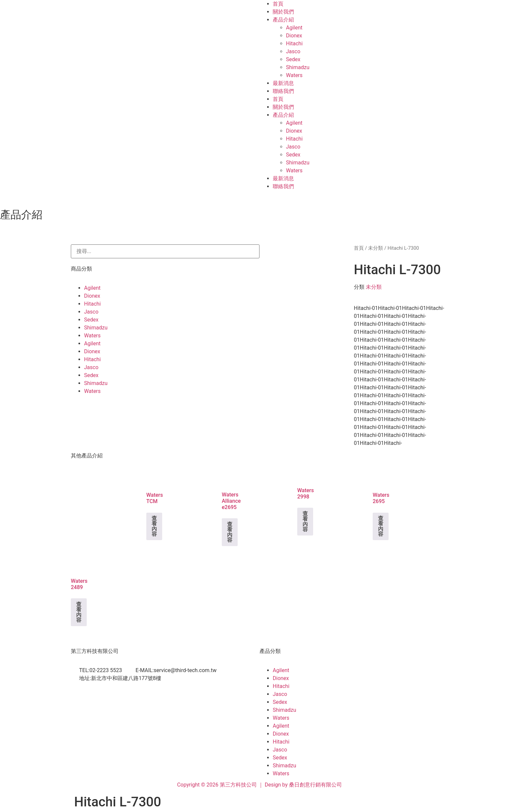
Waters (294, 75)
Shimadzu (298, 67)
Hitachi (294, 43)
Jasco (293, 51)
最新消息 (283, 83)
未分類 (376, 248)
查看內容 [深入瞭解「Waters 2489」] (79, 612)
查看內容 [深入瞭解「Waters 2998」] (305, 521)
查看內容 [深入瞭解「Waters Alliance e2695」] (230, 532)
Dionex (294, 36)
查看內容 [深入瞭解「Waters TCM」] (154, 526)
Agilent (294, 28)
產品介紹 (283, 20)
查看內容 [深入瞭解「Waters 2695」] (381, 526)
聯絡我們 (283, 91)
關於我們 (283, 12)
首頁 (278, 4)
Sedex (293, 59)
